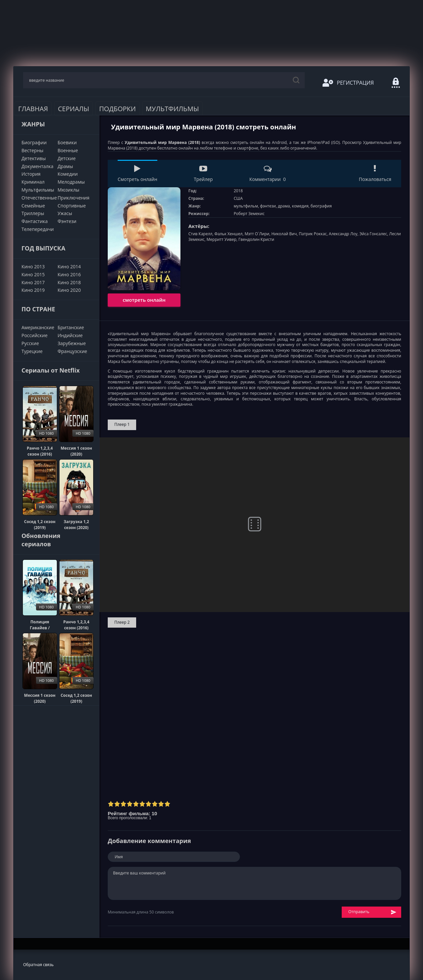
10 (167, 804)
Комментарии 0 (267, 174)
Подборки (117, 109)
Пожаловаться (375, 174)
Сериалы (74, 109)
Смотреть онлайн (137, 174)
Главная (33, 109)
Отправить (372, 912)
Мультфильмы (172, 109)
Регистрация (348, 83)
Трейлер (203, 174)
